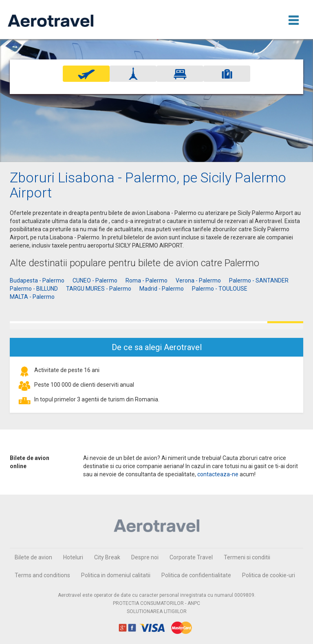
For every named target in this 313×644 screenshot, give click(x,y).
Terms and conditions (42, 575)
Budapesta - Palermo (37, 280)
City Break (107, 557)
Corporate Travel (191, 557)
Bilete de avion (33, 557)
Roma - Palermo (147, 280)
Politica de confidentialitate (196, 575)
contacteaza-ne (218, 474)
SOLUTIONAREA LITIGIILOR (157, 611)
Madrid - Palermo (162, 289)
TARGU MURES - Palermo (99, 289)
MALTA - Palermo (32, 297)
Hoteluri (73, 557)
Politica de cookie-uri (269, 575)
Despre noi (145, 557)
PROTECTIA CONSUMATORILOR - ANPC (156, 603)
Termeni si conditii (247, 557)
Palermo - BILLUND (34, 289)
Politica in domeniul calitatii (116, 575)
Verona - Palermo (198, 280)
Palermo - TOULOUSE (220, 289)
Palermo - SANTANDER (259, 280)
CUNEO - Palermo (95, 280)
